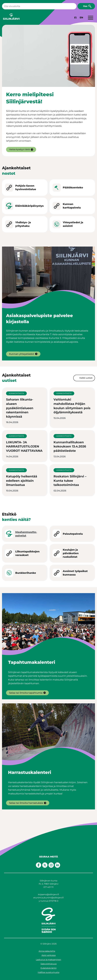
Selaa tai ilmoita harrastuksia (26, 803)
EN (81, 18)
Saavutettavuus (49, 964)
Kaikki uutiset (86, 378)
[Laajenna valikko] (90, 18)
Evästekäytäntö (48, 968)
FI (75, 18)
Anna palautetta (47, 951)
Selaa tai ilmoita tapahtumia (26, 693)
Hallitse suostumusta (48, 972)
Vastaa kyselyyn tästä (19, 149)
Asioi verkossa (49, 955)
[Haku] (39, 6)
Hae (85, 6)
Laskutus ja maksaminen (48, 960)
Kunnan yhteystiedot (22, 354)
